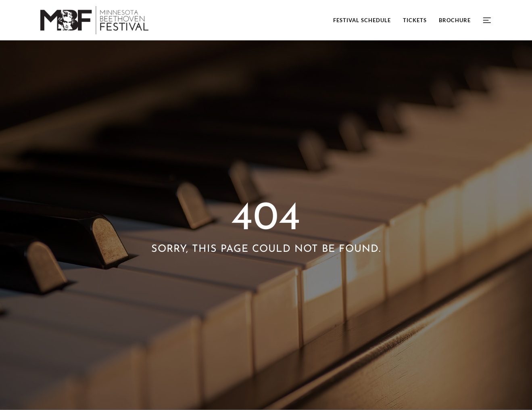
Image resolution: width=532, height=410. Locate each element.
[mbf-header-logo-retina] (94, 9)
